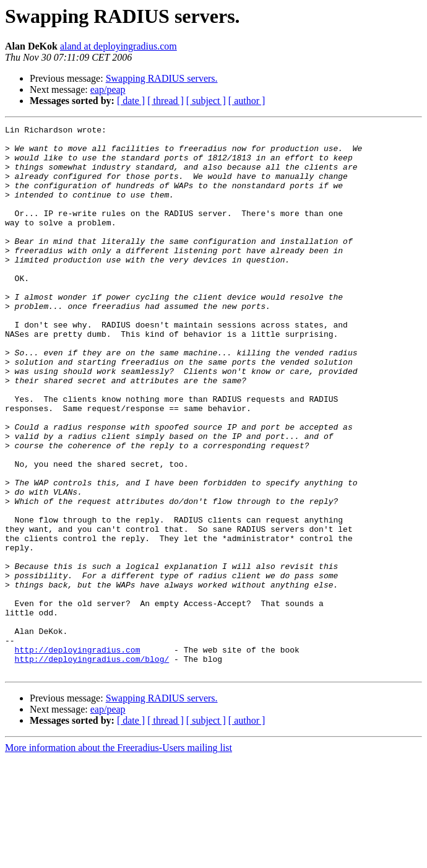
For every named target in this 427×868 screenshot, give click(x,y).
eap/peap (108, 89)
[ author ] (247, 101)
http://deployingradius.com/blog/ (92, 766)
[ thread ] (166, 101)
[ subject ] (206, 101)
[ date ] (131, 101)
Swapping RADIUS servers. (162, 78)
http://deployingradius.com (78, 755)
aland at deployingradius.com (119, 46)
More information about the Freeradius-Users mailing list (119, 857)
